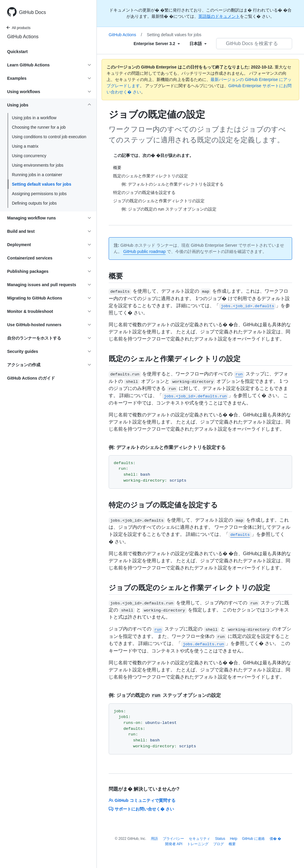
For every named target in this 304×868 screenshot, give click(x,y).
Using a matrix (25, 146)
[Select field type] (157, 44)
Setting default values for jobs (42, 184)
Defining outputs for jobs (34, 203)
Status (220, 839)
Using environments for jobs (38, 165)
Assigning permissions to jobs (39, 194)
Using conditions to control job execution (49, 137)
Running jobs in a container (37, 175)
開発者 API (174, 844)
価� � (275, 839)
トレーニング (198, 844)
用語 (154, 839)
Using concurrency (29, 156)
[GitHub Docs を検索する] (254, 44)
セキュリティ (199, 839)
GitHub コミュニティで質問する (142, 800)
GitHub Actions (23, 37)
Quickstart (17, 52)
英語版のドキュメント (219, 16)
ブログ (218, 844)
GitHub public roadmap (144, 251)
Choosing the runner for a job (39, 127)
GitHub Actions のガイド (31, 378)
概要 (232, 844)
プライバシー (173, 839)
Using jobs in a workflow (34, 118)
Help (233, 839)
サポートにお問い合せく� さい (141, 809)
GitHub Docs (33, 12)
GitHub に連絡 (253, 839)
